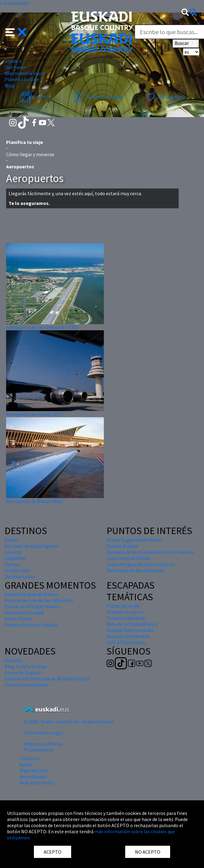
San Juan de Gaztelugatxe (31, 546)
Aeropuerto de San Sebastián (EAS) (42, 327)
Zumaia (12, 564)
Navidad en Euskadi (24, 612)
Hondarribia (17, 570)
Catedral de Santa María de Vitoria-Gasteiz (151, 552)
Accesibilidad (33, 777)
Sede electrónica (37, 783)
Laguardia (15, 558)
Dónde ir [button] (13, 61)
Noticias (13, 660)
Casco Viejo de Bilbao (128, 558)
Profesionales (39, 750)
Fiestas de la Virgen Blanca (32, 606)
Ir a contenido (15, 3)
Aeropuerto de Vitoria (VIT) (34, 414)
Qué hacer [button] (15, 67)
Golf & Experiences (126, 642)
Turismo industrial (126, 618)
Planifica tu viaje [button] (22, 79)
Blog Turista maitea (25, 666)
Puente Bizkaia (122, 546)
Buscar (186, 44)
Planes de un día (123, 606)
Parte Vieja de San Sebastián (136, 570)
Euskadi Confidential (128, 636)
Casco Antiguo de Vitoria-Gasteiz (141, 564)
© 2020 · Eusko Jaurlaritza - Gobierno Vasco (69, 722)
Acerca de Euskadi (23, 673)
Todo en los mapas (97, 96)
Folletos (35, 96)
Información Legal (44, 733)
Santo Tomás (18, 619)
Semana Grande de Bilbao (31, 594)
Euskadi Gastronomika (130, 630)
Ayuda (26, 764)
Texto (193, 19)
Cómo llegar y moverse (30, 154)
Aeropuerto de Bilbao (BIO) (35, 501)
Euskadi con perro (125, 612)
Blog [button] (10, 85)
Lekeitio (13, 552)
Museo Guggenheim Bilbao (135, 540)
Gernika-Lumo (20, 576)
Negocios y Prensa (43, 744)
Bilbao (11, 540)
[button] (16, 31)
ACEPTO (53, 852)
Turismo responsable (27, 685)
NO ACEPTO (148, 852)
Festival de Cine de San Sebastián (39, 600)
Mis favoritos (164, 96)
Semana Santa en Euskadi (31, 625)
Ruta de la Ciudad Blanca (132, 624)
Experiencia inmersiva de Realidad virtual (47, 679)
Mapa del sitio (34, 770)
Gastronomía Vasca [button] (25, 73)
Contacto (29, 758)
